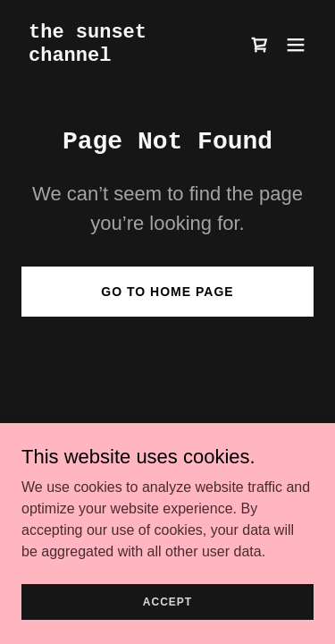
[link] (124, 56)
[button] (296, 45)
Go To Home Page (167, 292)
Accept (167, 601)
